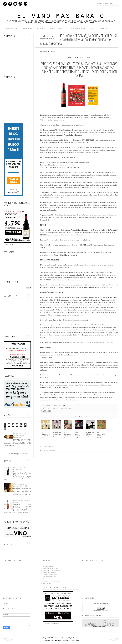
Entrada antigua (116, 454)
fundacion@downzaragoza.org (88, 285)
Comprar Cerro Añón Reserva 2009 (20, 469)
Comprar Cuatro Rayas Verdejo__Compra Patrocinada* (20, 435)
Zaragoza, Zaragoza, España (60, 409)
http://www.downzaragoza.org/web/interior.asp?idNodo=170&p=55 (91, 342)
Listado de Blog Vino (57, 29)
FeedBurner (105, 611)
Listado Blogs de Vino (49, 577)
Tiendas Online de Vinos (50, 575)
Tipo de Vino (41, 29)
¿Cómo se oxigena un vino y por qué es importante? (22, 485)
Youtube (25, 4)
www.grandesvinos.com (104, 288)
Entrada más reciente (42, 454)
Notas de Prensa (56, 407)
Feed (5, 4)
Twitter (15, 4)
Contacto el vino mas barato (51, 581)
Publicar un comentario (48, 450)
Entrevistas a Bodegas (49, 572)
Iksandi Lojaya (75, 640)
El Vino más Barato (61, 16)
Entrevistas (28, 29)
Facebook (10, 4)
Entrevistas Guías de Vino (50, 568)
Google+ (20, 4)
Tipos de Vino (47, 579)
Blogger (24, 454)
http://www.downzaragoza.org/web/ (76, 320)
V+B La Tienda (103, 29)
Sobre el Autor (47, 583)
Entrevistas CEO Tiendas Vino (52, 570)
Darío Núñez (57, 405)
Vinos (92, 29)
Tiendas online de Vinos (77, 29)
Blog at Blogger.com (49, 640)
